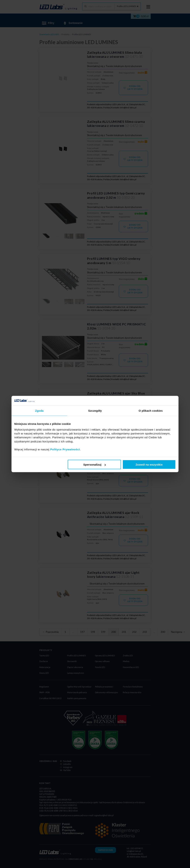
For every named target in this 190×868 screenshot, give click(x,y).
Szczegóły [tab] (95, 411)
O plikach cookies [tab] (151, 411)
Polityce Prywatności (65, 449)
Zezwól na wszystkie (149, 465)
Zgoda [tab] (39, 411)
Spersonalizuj (95, 465)
